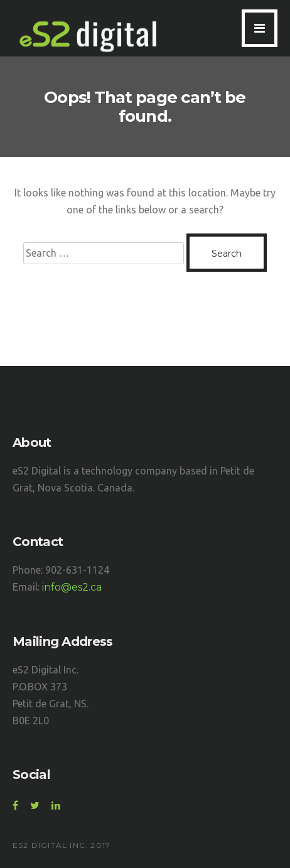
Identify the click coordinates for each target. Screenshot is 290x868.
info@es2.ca (72, 587)
